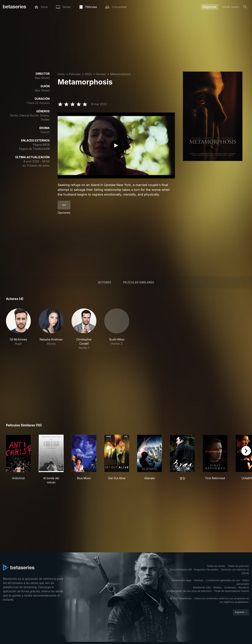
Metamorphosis (120, 74)
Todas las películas (238, 566)
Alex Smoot (42, 78)
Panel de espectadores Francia (232, 591)
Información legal (181, 580)
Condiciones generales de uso (223, 580)
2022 (88, 74)
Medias (218, 587)
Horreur (101, 74)
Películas (75, 74)
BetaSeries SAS (202, 587)
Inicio (61, 74)
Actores (105, 282)
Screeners (230, 587)
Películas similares (139, 282)
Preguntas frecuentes (206, 570)
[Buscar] (245, 7)
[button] (18, 329)
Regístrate (210, 7)
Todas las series (216, 566)
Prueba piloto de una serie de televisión (189, 591)
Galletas (199, 580)
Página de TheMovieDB (34, 149)
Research (244, 587)
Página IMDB (41, 145)
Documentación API (181, 570)
